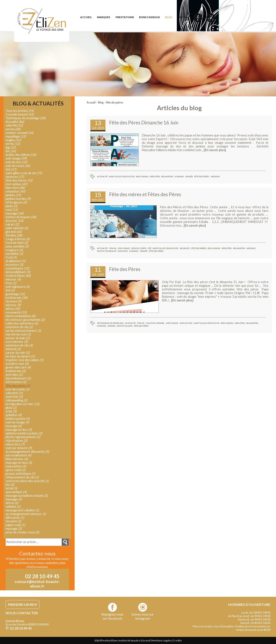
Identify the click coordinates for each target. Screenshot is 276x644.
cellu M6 (14, 125)
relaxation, (167, 176)
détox (13, 309)
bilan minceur (17, 459)
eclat (11, 411)
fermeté (13, 301)
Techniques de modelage (25, 118)
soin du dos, (186, 323)
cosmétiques (17, 268)
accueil (86, 17)
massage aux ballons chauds (27, 496)
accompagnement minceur (26, 514)
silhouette (15, 518)
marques (104, 17)
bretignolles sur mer (22, 404)
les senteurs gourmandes (25, 320)
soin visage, (124, 248)
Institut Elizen (18, 276)
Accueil (91, 102)
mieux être (15, 444)
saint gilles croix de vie (24, 173)
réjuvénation (16, 441)
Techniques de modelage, (110, 323)
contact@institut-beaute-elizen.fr (37, 584)
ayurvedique (16, 492)
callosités (14, 393)
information (16, 382)
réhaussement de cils (22, 477)
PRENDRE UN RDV (23, 604)
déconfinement (18, 378)
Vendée (14, 235)
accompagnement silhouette (27, 452)
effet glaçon (16, 202)
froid (11, 257)
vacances (15, 177)
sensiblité (14, 254)
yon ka (13, 129)
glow (11, 408)
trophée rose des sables (24, 360)
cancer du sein (17, 353)
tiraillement (15, 261)
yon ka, (113, 248)
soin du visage (17, 422)
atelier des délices (21, 155)
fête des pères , (202, 176)
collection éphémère (22, 323)
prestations (125, 17)
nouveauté (16, 312)
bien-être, (155, 176)
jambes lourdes (18, 199)
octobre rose (17, 364)
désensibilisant (18, 272)
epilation (14, 415)
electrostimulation (20, 316)
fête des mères (19, 180)
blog (169, 17)
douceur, (123, 251)
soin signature (17, 287)
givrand (14, 232)
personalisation (18, 455)
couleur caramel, (155, 323)
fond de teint (17, 243)
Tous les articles (20, 111)
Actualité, (102, 176)
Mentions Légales (162, 640)
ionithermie (16, 298)
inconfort (14, 265)
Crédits (177, 640)
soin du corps (18, 166)
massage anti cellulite (22, 510)
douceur (14, 221)
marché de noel (18, 334)
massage (215, 176)
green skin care (18, 367)
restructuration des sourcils (27, 481)
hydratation (16, 466)
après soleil (15, 470)
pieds (11, 206)
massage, (251, 248)
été (11, 169)
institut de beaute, (107, 251)
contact (184, 17)
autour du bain (18, 338)
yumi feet (14, 397)
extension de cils (19, 327)
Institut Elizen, (125, 326)
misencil (13, 349)
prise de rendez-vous (22, 532)
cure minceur (17, 342)
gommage (15, 294)
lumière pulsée (18, 419)
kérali (11, 488)
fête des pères (115, 102)
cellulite (13, 507)
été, (150, 248)
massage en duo (19, 430)
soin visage (16, 158)
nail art (12, 224)
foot (11, 283)
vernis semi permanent (23, 331)
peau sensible (17, 246)
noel (12, 210)
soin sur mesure (19, 448)
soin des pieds (17, 389)
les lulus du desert (20, 356)
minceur (13, 279)
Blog (101, 102)
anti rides (14, 375)
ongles (13, 140)
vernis (13, 144)
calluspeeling (16, 400)
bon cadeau (16, 184)
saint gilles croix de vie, (122, 176)
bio (11, 151)
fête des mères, (199, 248)
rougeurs (14, 250)
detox (12, 503)
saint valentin (17, 228)
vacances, (185, 248)
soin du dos (16, 162)
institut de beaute (21, 217)
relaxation (15, 191)
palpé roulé (15, 525)
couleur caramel (19, 133)
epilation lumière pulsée (24, 433)
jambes (13, 195)
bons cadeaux (149, 17)
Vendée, (189, 176)
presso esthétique (20, 474)
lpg (11, 147)
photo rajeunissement (23, 437)
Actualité (15, 122)
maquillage (16, 136)
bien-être (15, 188)
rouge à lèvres (17, 239)
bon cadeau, (142, 176)
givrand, (179, 176)
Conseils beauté (20, 114)
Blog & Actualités (38, 103)
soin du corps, (139, 248)
